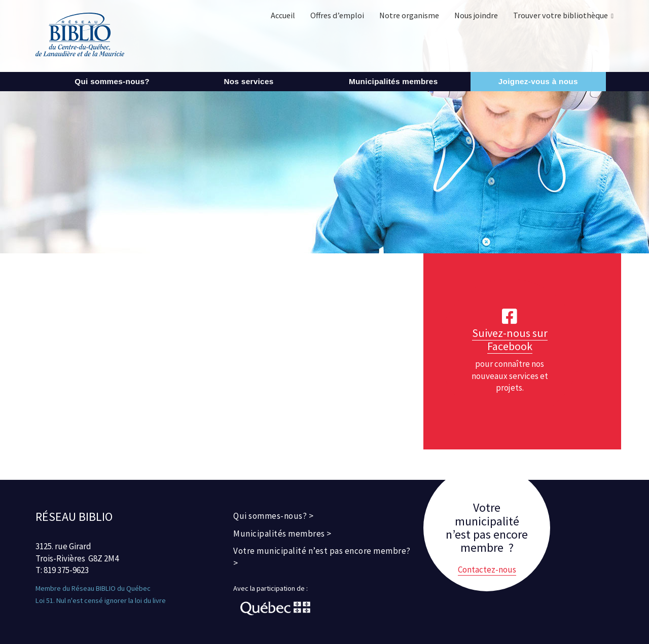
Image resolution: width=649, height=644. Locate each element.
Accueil (283, 15)
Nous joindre (476, 15)
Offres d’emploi (337, 15)
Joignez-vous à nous (538, 81)
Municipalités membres (393, 81)
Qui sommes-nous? (112, 81)
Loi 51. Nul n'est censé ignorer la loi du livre (101, 600)
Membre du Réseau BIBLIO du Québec (93, 588)
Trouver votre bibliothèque (561, 15)
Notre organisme (409, 15)
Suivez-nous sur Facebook (510, 340)
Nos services (248, 81)
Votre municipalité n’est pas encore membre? (322, 551)
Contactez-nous (487, 570)
